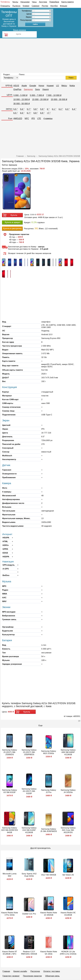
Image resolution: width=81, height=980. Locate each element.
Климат (26, 6)
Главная (6, 971)
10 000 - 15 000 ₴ (22, 99)
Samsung (28, 89)
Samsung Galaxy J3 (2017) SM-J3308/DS (9, 752)
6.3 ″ (67, 109)
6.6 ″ (22, 113)
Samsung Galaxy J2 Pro (49, 791)
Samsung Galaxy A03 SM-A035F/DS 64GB (10, 830)
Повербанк (54, 2)
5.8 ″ (36, 109)
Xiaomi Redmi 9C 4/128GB (68, 914)
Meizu (64, 86)
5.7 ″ (29, 109)
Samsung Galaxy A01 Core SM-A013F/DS (68, 830)
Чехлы (15, 2)
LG (58, 86)
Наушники (25, 2)
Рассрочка (35, 971)
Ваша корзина (19, 30)
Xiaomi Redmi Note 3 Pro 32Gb (10, 914)
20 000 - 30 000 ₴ (59, 99)
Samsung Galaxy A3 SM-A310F (9, 791)
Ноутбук (54, 6)
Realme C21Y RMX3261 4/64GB (29, 953)
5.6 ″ (22, 109)
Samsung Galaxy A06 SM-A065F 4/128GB (68, 752)
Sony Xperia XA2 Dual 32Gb (29, 875)
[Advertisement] (40, 56)
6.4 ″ (74, 109)
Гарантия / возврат (11, 976)
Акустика (43, 2)
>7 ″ (49, 113)
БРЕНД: (9, 86)
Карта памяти (67, 2)
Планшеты (5, 6)
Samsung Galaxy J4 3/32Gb (68, 791)
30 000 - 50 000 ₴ (22, 104)
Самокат (36, 6)
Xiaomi (46, 89)
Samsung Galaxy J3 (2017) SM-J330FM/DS (29, 752)
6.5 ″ (16, 113)
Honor (41, 86)
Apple (24, 86)
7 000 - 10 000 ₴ (54, 95)
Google (33, 86)
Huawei (50, 86)
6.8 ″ (36, 113)
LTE (39, 118)
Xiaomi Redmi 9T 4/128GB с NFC (10, 953)
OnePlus (17, 89)
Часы (34, 2)
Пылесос (16, 6)
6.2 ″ (61, 109)
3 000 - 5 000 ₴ (20, 95)
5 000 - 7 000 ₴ (37, 95)
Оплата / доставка (52, 971)
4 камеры (48, 118)
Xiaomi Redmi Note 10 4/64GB (49, 914)
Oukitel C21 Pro (29, 914)
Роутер (45, 6)
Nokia (72, 86)
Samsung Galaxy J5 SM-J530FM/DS (49, 830)
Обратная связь (52, 976)
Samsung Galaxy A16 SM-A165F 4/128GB (29, 830)
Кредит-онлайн (20, 971)
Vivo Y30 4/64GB (49, 875)
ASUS (16, 86)
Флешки (64, 6)
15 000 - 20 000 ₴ (40, 99)
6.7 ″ (29, 113)
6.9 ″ (42, 113)
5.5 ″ (16, 109)
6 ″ (48, 109)
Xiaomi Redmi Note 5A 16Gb (49, 953)
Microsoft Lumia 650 (10, 875)
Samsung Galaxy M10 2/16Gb (49, 752)
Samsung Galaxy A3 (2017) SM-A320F (29, 791)
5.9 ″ (42, 109)
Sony (38, 89)
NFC (27, 118)
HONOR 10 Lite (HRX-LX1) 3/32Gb (68, 953)
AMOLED (18, 118)
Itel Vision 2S (68, 875)
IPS (33, 118)
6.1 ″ (54, 109)
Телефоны (5, 2)
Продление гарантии (32, 976)
